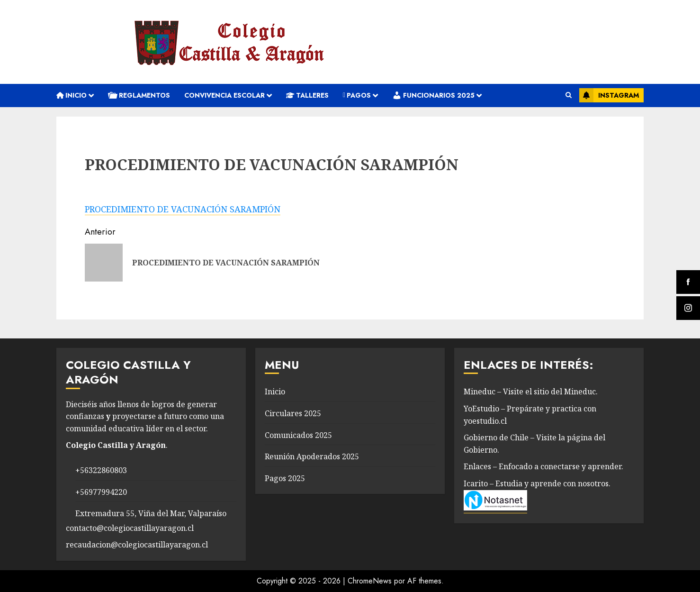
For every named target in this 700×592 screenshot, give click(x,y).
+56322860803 (101, 470)
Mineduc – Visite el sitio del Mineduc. (531, 392)
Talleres (307, 95)
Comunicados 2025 (298, 435)
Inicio (72, 95)
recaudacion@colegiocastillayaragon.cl (137, 545)
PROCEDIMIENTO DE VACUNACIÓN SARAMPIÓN (183, 209)
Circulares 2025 (293, 413)
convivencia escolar (224, 95)
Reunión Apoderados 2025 (312, 456)
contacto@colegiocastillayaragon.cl (130, 528)
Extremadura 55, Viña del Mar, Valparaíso (151, 513)
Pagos (357, 95)
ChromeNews (370, 581)
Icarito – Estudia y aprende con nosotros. (537, 483)
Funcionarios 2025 (433, 95)
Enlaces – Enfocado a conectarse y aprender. (543, 466)
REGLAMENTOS (139, 95)
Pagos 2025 (285, 478)
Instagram (609, 95)
